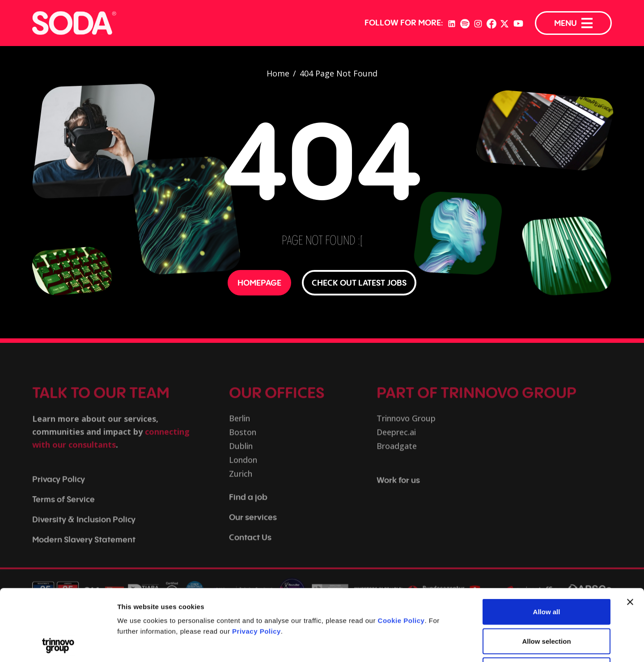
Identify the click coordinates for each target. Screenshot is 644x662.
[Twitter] (504, 23)
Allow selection (546, 574)
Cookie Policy (401, 554)
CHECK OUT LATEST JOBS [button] (359, 283)
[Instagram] (478, 23)
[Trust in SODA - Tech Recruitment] (74, 23)
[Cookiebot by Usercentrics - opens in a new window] (58, 645)
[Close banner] (630, 535)
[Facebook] (491, 23)
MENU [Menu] (573, 23)
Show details (469, 644)
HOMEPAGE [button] (259, 283)
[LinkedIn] (452, 23)
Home (278, 73)
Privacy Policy (256, 564)
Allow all (547, 545)
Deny (547, 603)
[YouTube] (518, 23)
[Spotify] (465, 23)
